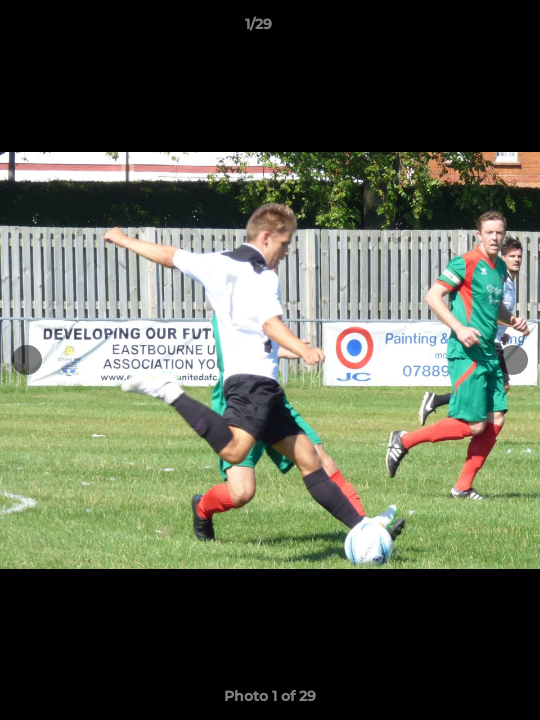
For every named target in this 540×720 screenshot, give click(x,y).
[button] (468, 29)
